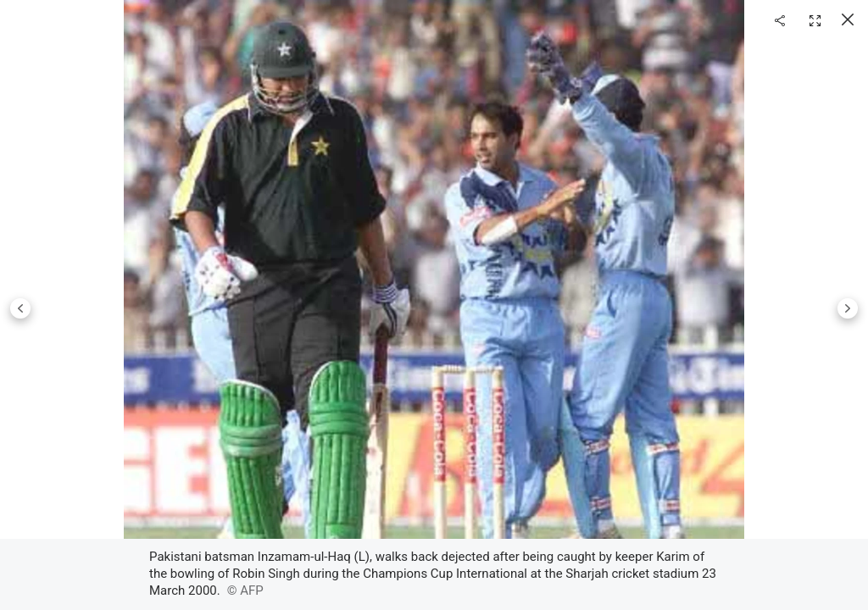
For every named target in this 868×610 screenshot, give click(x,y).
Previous (20, 308)
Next (848, 308)
